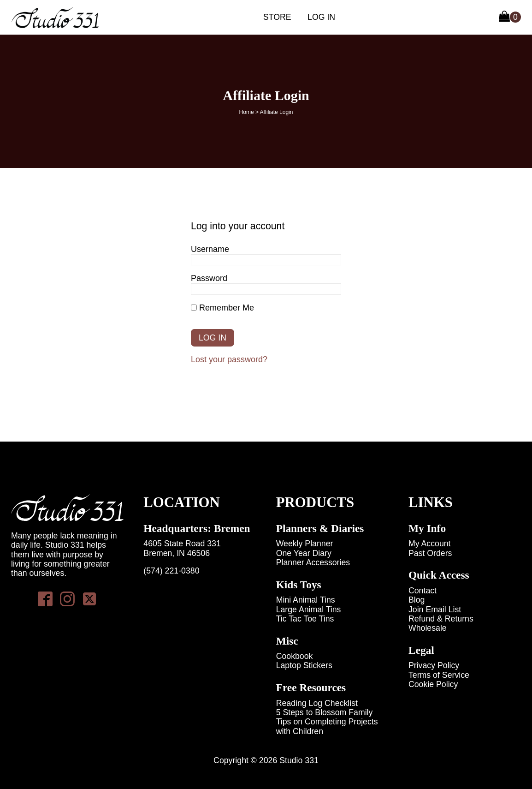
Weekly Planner (305, 544)
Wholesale (428, 628)
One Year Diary (304, 553)
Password (209, 278)
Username (210, 249)
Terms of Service (439, 675)
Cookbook (295, 656)
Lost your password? (229, 359)
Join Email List (435, 610)
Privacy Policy (434, 665)
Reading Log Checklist (317, 703)
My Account (430, 544)
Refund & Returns (441, 619)
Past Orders (430, 553)
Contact (423, 591)
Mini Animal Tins (306, 600)
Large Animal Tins (309, 610)
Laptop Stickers (304, 665)
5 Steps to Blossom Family (325, 712)
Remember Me (222, 308)
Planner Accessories (313, 562)
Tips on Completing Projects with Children (327, 726)
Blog (417, 600)
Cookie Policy (433, 684)
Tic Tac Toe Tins (305, 619)
